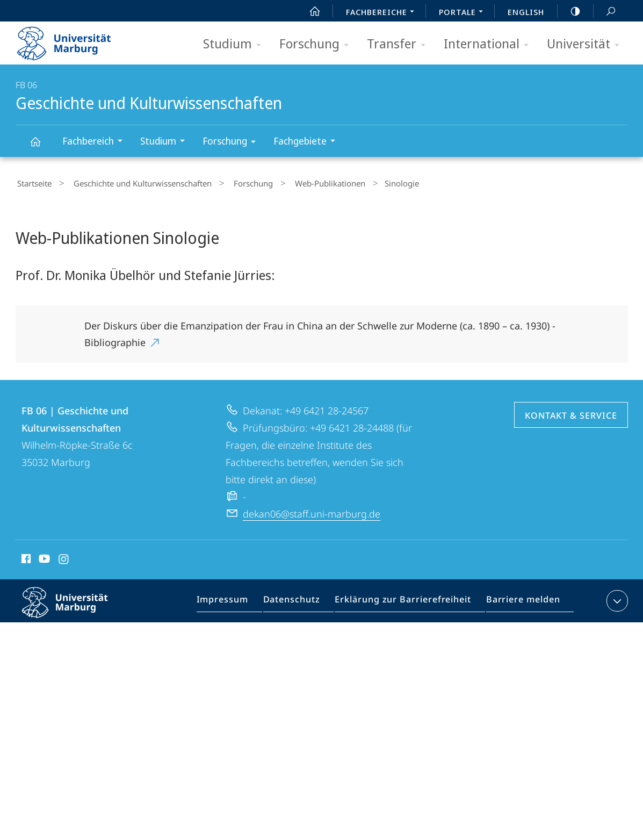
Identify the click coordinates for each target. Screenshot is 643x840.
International (490, 44)
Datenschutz (301, 600)
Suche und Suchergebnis (605, 12)
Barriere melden (519, 600)
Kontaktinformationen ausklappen (616, 598)
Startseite (33, 182)
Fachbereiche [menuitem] (383, 13)
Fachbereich (96, 142)
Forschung (317, 44)
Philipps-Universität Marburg (74, 608)
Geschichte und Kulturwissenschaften (41, 146)
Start (309, 11)
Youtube (43, 557)
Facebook (25, 557)
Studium (236, 44)
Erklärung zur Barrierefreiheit (406, 600)
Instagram (64, 557)
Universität (587, 44)
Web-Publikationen (304, 182)
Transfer (400, 44)
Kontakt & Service (571, 412)
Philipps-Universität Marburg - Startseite (73, 40)
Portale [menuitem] (464, 13)
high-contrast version (569, 11)
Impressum (236, 600)
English (526, 12)
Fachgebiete (308, 142)
